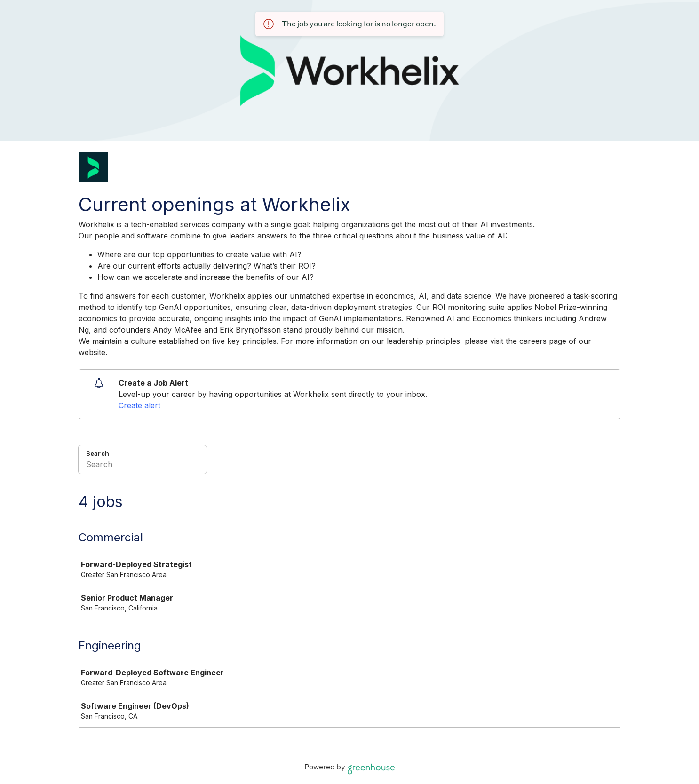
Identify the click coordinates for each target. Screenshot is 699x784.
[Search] (143, 466)
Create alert (139, 405)
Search (98, 453)
